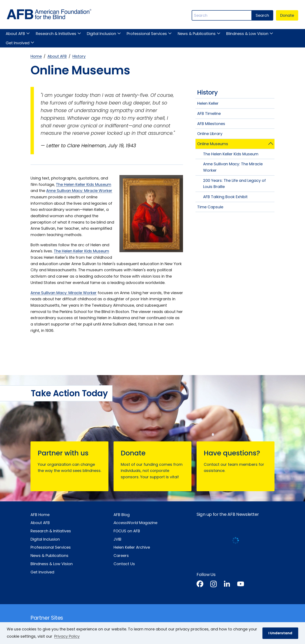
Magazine (135, 523)
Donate (287, 15)
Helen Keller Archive (132, 547)
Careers (121, 556)
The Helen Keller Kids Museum (84, 184)
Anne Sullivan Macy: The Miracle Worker (233, 167)
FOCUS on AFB (127, 531)
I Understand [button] (280, 633)
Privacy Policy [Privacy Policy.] (67, 636)
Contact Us (124, 564)
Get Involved (18, 43)
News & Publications (197, 34)
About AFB (15, 34)
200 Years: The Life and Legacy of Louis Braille (234, 184)
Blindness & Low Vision (247, 34)
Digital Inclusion (101, 34)
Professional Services (147, 34)
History (79, 56)
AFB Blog (122, 515)
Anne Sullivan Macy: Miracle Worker (79, 191)
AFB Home (40, 515)
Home (36, 56)
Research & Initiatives (56, 34)
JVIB (117, 539)
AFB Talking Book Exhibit (225, 197)
